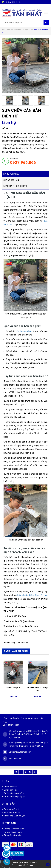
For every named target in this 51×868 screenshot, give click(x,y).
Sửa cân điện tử (13, 687)
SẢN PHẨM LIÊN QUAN (16, 651)
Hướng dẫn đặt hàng (13, 832)
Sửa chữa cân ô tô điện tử (38, 689)
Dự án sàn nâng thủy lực (15, 796)
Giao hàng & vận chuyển (15, 816)
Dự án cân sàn (10, 787)
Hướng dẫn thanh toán (14, 829)
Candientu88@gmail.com (20, 752)
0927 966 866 (17, 2)
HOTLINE (23, 161)
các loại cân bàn (24, 331)
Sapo (31, 865)
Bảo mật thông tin (12, 809)
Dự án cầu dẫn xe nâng (14, 793)
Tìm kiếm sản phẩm (13, 835)
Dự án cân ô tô (10, 790)
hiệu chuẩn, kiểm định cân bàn (32, 595)
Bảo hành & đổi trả (12, 813)
